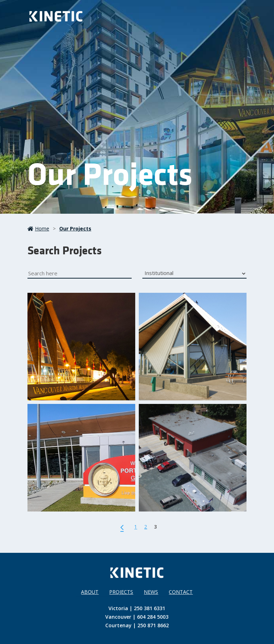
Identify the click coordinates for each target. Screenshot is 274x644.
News (151, 592)
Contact (181, 592)
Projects (121, 592)
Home (38, 228)
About (90, 592)
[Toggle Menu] (237, 16)
